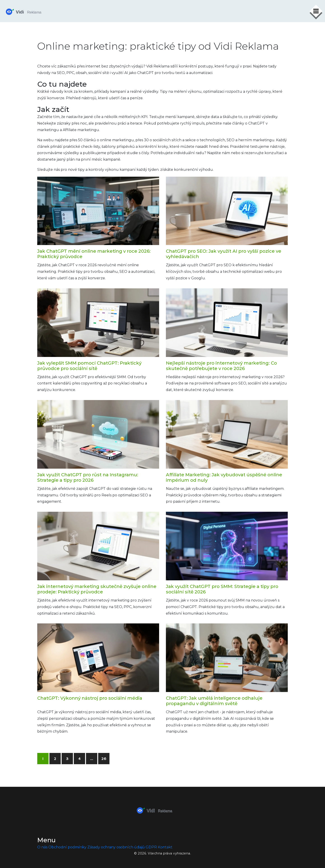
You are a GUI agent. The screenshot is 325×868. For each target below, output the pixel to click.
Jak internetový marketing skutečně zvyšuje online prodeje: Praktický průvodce (97, 589)
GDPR (151, 847)
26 (104, 759)
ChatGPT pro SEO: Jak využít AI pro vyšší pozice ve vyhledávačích (224, 254)
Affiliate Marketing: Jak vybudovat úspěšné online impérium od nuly (224, 477)
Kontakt (165, 847)
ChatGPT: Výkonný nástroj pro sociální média (90, 698)
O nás (42, 847)
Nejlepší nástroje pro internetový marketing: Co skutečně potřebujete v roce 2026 (221, 366)
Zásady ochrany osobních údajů (116, 847)
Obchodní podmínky (67, 847)
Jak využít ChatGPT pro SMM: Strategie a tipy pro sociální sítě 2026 (222, 589)
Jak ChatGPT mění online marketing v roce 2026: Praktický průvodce (94, 254)
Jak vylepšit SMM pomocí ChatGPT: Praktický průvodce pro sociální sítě (89, 366)
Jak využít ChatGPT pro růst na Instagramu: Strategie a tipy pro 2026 (88, 477)
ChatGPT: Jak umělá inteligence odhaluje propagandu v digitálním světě (214, 701)
